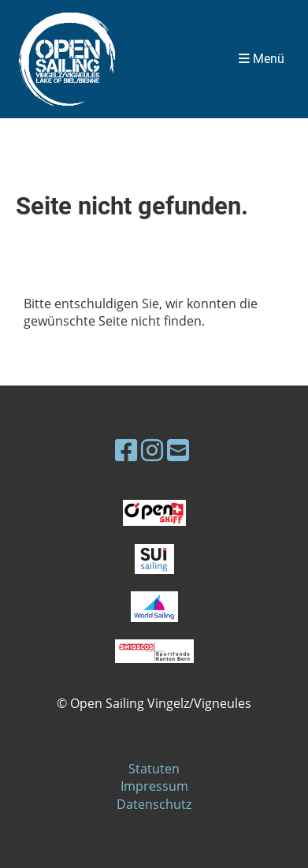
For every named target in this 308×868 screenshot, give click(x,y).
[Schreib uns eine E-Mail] (178, 450)
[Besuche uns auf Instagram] (152, 450)
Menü (262, 59)
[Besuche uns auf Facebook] (126, 450)
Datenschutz (154, 804)
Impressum (154, 786)
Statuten (154, 769)
